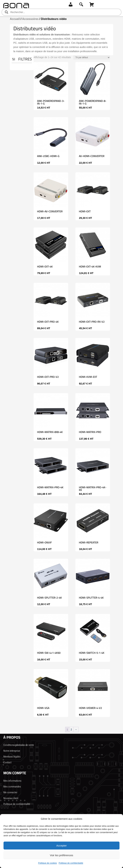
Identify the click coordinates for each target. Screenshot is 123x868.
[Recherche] (81, 4)
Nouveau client (11, 798)
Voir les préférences (62, 855)
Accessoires (30, 19)
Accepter (61, 846)
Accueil (15, 19)
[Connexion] (71, 4)
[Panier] (92, 4)
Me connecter (10, 792)
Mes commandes (12, 787)
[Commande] (92, 57)
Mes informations (12, 781)
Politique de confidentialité (71, 863)
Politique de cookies (48, 863)
